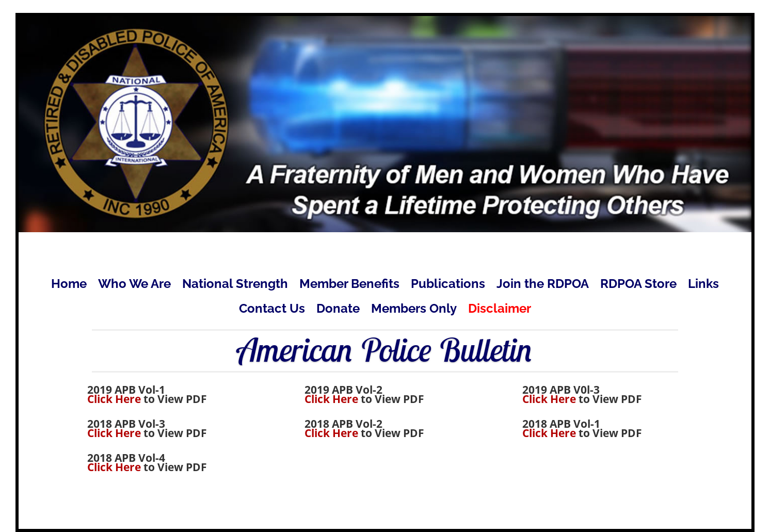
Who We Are (134, 286)
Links (703, 286)
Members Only (414, 310)
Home (69, 286)
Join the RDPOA (543, 286)
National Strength (235, 286)
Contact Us (272, 310)
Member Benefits (349, 286)
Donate (338, 310)
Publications (448, 286)
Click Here (114, 399)
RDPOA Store (638, 286)
